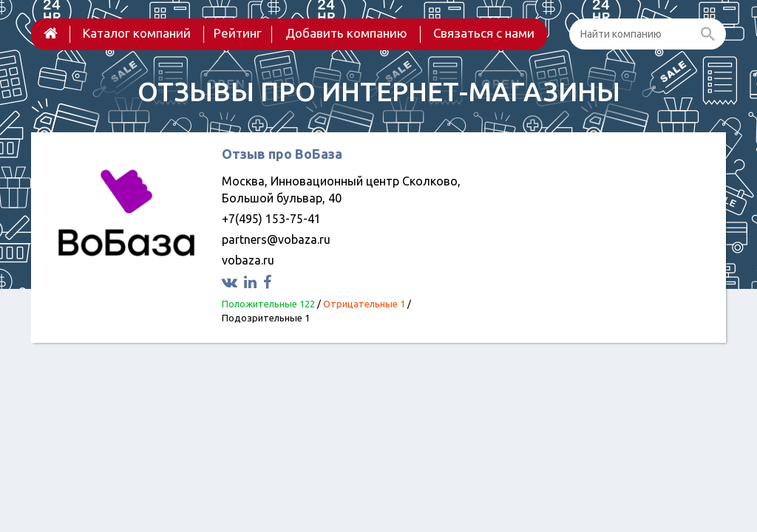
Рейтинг (238, 33)
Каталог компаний (137, 33)
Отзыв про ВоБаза (282, 154)
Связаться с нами (484, 33)
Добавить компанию (346, 33)
